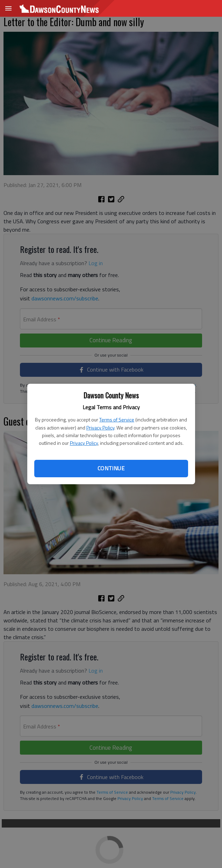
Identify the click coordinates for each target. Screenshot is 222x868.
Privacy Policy (100, 428)
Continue (111, 468)
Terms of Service (117, 420)
